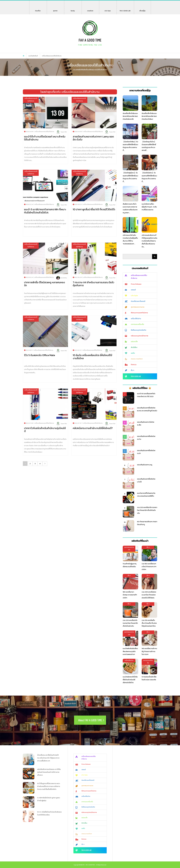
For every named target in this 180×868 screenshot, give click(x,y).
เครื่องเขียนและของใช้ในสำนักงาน (139, 277)
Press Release (136, 284)
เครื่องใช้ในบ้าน (136, 319)
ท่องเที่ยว (38, 10)
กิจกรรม (134, 365)
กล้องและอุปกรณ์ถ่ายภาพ (140, 336)
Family (73, 10)
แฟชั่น (133, 353)
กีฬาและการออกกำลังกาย (139, 313)
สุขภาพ (55, 10)
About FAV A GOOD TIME (90, 720)
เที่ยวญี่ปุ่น (142, 10)
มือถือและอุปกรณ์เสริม (139, 330)
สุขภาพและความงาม (138, 307)
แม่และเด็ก (134, 342)
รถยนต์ (133, 290)
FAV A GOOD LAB (125, 10)
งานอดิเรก (91, 10)
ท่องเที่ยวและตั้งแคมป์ (138, 301)
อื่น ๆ (132, 370)
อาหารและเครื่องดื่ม (137, 324)
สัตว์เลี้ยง (134, 347)
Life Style (108, 10)
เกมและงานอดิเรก (137, 359)
